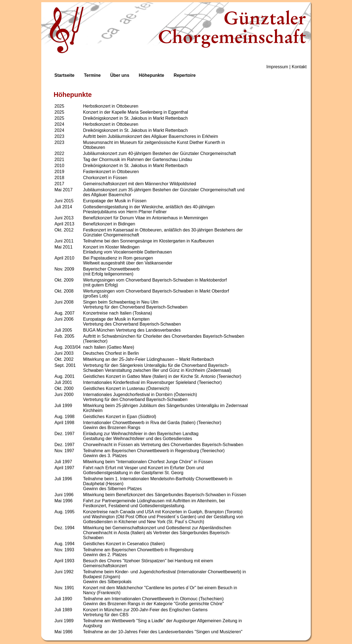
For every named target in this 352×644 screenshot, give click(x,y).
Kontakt (299, 67)
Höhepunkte (151, 75)
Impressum (277, 67)
